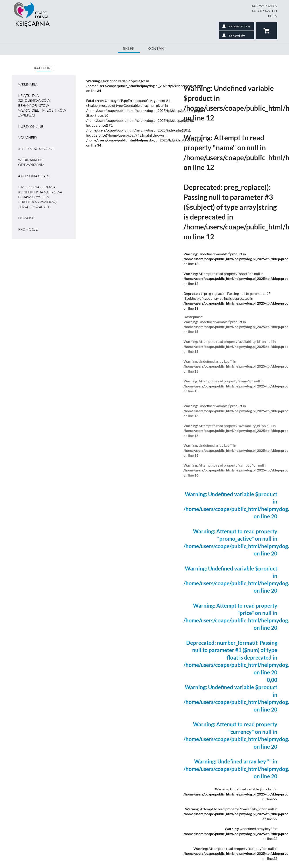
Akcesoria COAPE (34, 176)
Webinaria (28, 84)
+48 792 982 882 (264, 6)
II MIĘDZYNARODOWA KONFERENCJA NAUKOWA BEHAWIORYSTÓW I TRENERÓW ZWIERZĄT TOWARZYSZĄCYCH (40, 197)
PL (270, 16)
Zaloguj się (234, 35)
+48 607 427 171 (264, 11)
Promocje (28, 229)
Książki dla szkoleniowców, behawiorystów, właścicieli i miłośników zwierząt (42, 105)
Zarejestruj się (236, 26)
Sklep (129, 48)
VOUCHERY (28, 137)
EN (275, 16)
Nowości (27, 218)
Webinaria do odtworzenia (31, 162)
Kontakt (157, 48)
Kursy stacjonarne (36, 149)
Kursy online (31, 126)
